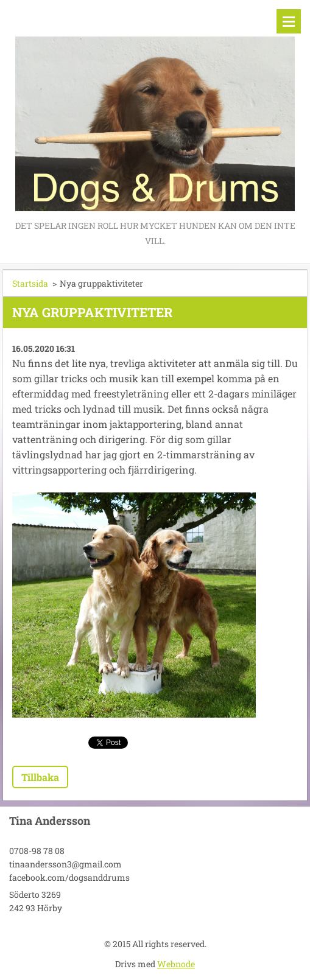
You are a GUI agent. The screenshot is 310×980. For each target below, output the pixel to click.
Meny (289, 21)
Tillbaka (40, 777)
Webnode (176, 964)
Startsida (30, 283)
